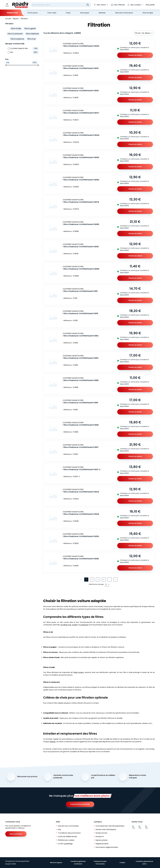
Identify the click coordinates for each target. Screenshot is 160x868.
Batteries (102, 13)
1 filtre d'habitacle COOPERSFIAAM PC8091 (81, 247)
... (110, 579)
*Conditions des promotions (69, 833)
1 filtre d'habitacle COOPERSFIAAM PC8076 (81, 202)
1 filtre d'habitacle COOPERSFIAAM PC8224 (81, 492)
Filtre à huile (16, 29)
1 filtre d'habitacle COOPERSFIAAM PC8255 (81, 559)
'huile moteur (79, 672)
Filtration (9, 24)
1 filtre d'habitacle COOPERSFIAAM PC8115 (80, 314)
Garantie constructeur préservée (63, 777)
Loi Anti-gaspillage (65, 844)
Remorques (85, 13)
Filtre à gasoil (30, 29)
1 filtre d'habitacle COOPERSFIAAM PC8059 (81, 157)
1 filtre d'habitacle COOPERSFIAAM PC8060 (81, 180)
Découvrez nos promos (27, 777)
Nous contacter (16, 834)
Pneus (68, 13)
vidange (53, 742)
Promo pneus (33, 13)
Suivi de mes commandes (68, 826)
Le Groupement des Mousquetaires (110, 826)
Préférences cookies (66, 840)
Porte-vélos (52, 13)
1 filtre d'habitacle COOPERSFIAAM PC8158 (81, 380)
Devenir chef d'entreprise (106, 829)
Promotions (12, 13)
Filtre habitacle (32, 34)
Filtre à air (32, 39)
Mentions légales (56, 863)
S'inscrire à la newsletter (80, 804)
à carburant (84, 625)
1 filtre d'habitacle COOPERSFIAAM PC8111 (80, 291)
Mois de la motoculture (124, 13)
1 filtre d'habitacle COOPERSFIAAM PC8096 (81, 269)
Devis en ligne (148, 13)
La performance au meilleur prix (103, 777)
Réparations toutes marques (137, 777)
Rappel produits (102, 844)
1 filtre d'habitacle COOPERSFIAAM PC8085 (81, 224)
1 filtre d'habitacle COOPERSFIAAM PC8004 (81, 46)
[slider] (6, 65)
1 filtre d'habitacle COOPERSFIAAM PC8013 (81, 68)
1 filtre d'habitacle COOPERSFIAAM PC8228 (81, 514)
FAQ (59, 829)
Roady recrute (101, 833)
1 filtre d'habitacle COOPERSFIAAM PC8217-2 (82, 470)
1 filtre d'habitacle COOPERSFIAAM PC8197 (81, 447)
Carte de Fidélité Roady (67, 836)
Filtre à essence (17, 39)
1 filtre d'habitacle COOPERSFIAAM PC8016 (81, 91)
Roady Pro (100, 836)
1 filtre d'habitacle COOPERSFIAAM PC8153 (81, 358)
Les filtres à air (66, 625)
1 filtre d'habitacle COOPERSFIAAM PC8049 (81, 135)
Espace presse (102, 840)
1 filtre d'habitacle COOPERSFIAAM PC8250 (81, 536)
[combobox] (61, 5)
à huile (74, 625)
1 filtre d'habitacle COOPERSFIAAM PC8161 (80, 403)
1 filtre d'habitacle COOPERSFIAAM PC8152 (81, 336)
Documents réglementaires (107, 847)
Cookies (122, 863)
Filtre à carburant (15, 34)
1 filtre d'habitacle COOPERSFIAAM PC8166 (81, 425)
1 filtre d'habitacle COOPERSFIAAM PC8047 (81, 113)
